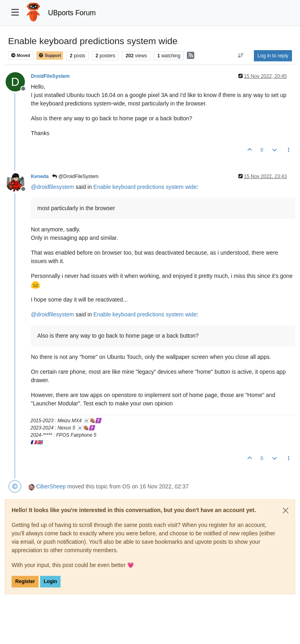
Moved (21, 56)
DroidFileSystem (50, 76)
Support (50, 56)
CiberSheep (51, 486)
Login (50, 581)
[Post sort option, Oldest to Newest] (241, 56)
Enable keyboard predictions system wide (145, 187)
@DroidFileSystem (75, 176)
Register (25, 581)
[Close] (286, 510)
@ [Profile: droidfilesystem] (53, 187)
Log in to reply (273, 56)
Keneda (40, 176)
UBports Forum (72, 13)
